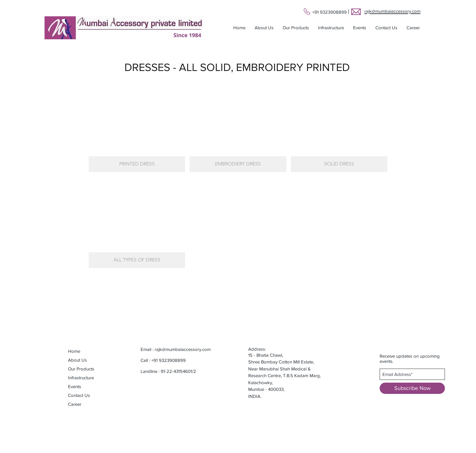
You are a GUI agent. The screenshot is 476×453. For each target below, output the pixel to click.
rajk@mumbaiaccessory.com (183, 349)
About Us (77, 360)
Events (75, 386)
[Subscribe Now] (412, 388)
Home (74, 351)
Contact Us (79, 395)
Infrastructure (81, 378)
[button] (296, 28)
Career (75, 404)
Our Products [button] (81, 369)
